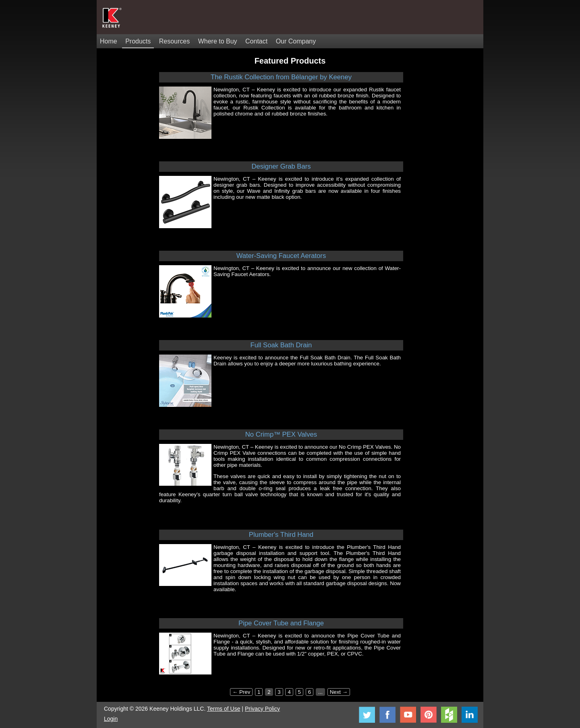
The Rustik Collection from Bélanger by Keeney (281, 77)
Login (111, 719)
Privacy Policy (262, 709)
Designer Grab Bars (281, 166)
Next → (339, 692)
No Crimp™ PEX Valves (281, 434)
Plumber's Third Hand (281, 535)
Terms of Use (224, 709)
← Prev (241, 692)
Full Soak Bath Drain (281, 345)
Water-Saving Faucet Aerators (281, 256)
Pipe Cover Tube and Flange (281, 623)
